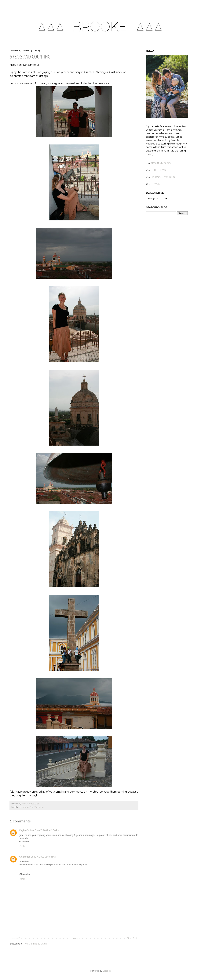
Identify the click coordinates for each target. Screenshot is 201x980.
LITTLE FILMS (158, 170)
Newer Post (17, 938)
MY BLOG (161, 163)
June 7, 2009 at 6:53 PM (43, 857)
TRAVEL (155, 184)
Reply (22, 846)
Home (75, 938)
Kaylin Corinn (26, 830)
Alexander (24, 857)
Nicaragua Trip (26, 807)
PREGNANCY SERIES (163, 177)
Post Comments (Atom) (36, 944)
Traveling (39, 807)
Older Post (132, 938)
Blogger (106, 971)
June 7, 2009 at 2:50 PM (47, 830)
